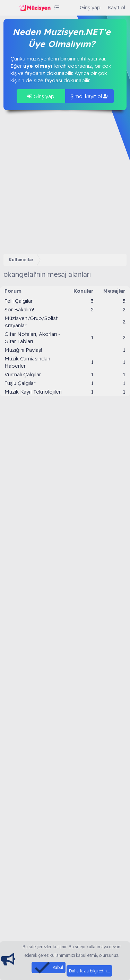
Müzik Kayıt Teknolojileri (33, 392)
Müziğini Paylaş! (23, 350)
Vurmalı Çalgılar (23, 374)
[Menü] (10, 8)
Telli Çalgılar (19, 301)
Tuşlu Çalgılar (20, 383)
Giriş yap (41, 96)
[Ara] (70, 7)
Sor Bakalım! (19, 309)
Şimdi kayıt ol (89, 96)
